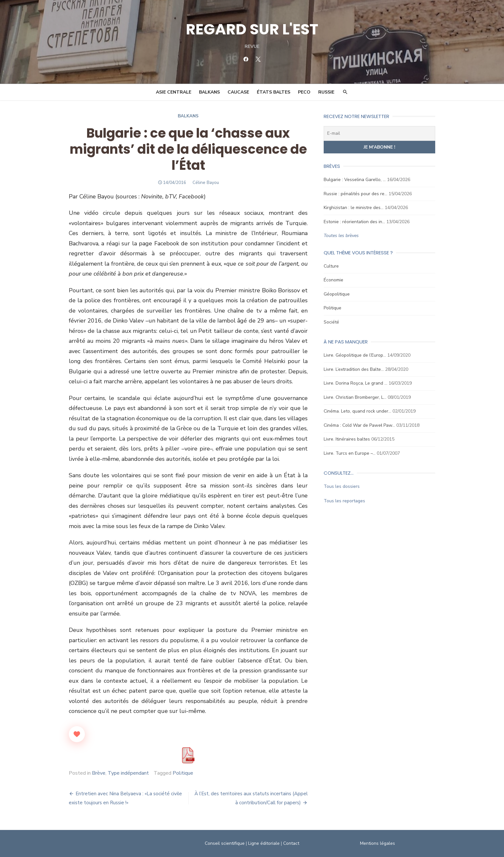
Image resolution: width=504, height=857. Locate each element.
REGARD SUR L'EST (252, 29)
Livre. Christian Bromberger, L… (356, 397)
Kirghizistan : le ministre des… (355, 208)
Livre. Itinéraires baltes (348, 439)
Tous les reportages (346, 501)
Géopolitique (338, 294)
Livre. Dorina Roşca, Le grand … (357, 383)
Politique (180, 773)
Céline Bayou (204, 182)
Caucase (238, 92)
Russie (326, 92)
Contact (291, 843)
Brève (95, 773)
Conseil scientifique (225, 843)
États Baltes (274, 92)
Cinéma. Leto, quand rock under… (359, 411)
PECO (304, 92)
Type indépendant (125, 773)
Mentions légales (379, 843)
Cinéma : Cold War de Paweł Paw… (361, 425)
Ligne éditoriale (264, 843)
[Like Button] (74, 734)
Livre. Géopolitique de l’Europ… (356, 355)
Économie (335, 280)
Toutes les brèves (342, 236)
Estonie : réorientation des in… (356, 222)
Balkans (209, 92)
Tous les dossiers (343, 486)
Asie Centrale (174, 92)
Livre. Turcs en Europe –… (351, 453)
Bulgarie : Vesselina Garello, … (356, 180)
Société (333, 322)
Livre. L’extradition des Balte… (355, 369)
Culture (333, 266)
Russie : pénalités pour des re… (357, 194)
